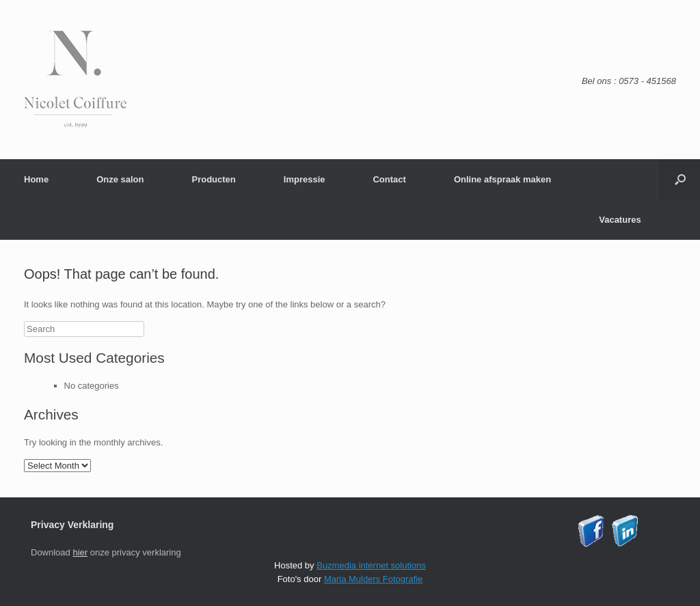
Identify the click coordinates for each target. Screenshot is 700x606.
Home (36, 179)
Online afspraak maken (502, 179)
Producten (213, 179)
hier (80, 552)
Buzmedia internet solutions (371, 565)
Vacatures (620, 220)
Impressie (305, 179)
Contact (389, 179)
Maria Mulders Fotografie (374, 579)
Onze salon (120, 179)
